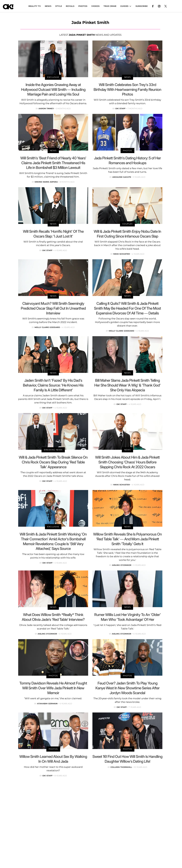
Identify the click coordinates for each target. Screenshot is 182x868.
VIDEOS (95, 6)
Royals (70, 6)
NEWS (48, 6)
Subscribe (142, 6)
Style (59, 6)
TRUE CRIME (110, 6)
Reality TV (35, 6)
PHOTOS (83, 6)
